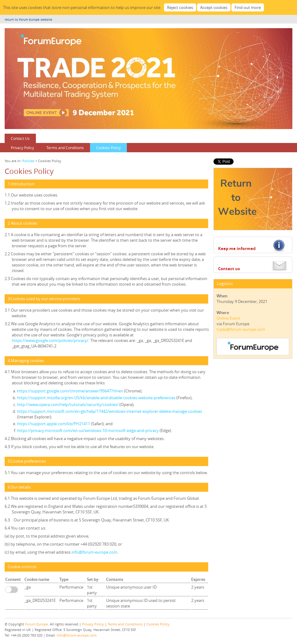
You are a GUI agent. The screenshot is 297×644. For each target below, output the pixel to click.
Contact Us (20, 138)
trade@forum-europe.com (241, 329)
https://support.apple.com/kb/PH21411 (54, 424)
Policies (28, 161)
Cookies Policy (108, 148)
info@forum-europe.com (94, 552)
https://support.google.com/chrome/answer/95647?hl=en (71, 391)
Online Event (228, 318)
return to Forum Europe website (28, 20)
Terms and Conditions (65, 148)
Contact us (229, 269)
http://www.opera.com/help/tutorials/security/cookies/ (68, 404)
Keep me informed (237, 249)
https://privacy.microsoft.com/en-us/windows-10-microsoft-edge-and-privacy (88, 430)
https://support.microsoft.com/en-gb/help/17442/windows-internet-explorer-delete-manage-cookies (110, 411)
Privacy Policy (22, 148)
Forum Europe (37, 624)
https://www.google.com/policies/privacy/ (50, 340)
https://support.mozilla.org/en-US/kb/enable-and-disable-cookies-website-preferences (97, 398)
